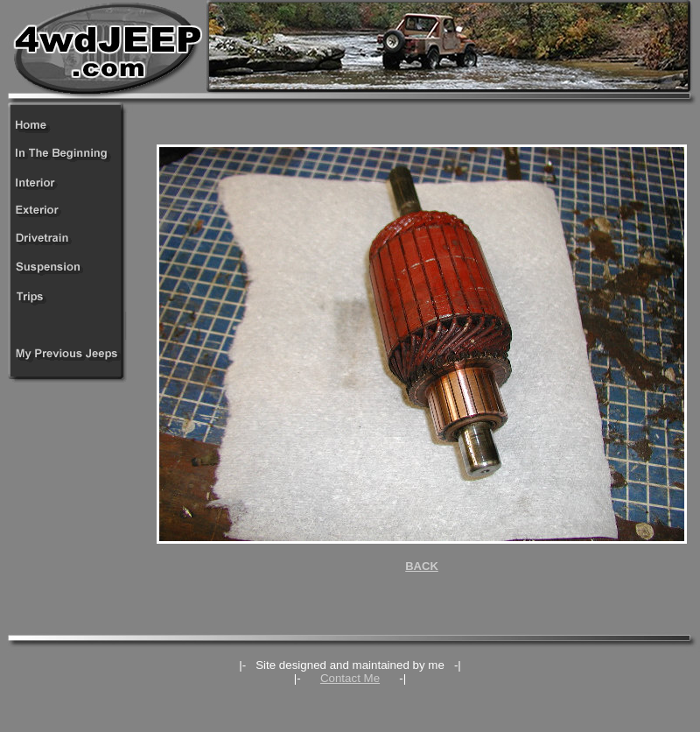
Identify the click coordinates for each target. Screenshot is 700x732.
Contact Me (350, 678)
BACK (422, 566)
